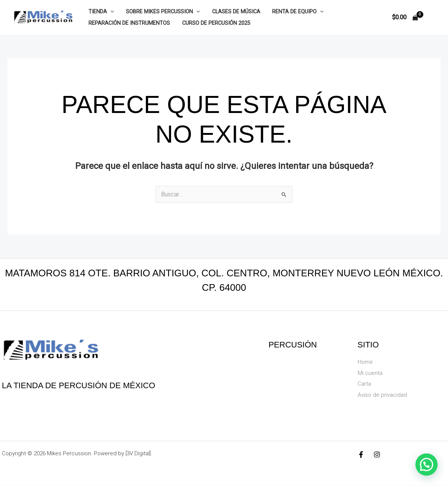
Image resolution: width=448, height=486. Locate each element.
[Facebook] (361, 455)
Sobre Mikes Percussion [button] (161, 12)
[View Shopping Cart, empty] (405, 17)
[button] (110, 12)
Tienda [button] (101, 12)
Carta (365, 384)
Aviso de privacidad (383, 395)
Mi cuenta (370, 373)
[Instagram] (377, 455)
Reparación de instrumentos (128, 23)
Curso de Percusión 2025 (214, 23)
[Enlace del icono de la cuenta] (432, 17)
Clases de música (233, 12)
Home (366, 362)
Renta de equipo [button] (293, 12)
